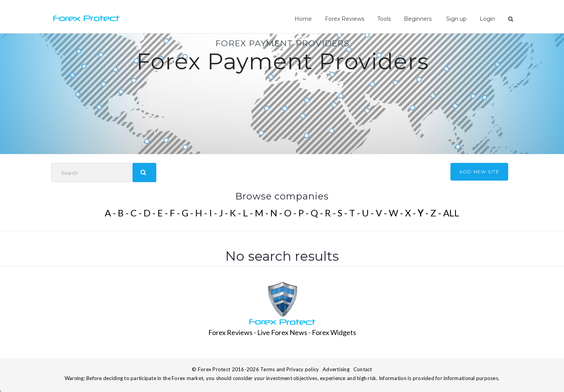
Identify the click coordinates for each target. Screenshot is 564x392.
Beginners (418, 19)
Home (303, 19)
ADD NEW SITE (479, 172)
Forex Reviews (345, 19)
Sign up (456, 19)
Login (487, 19)
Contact (363, 369)
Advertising (336, 369)
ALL (451, 213)
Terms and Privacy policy (290, 369)
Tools (384, 19)
